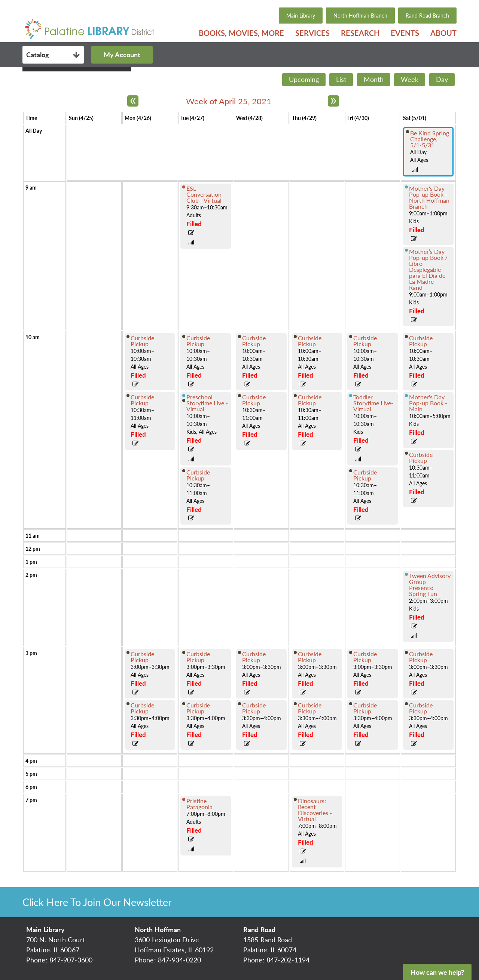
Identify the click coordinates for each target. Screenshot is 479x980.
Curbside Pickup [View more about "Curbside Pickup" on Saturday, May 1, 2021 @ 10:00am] (421, 341)
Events (405, 33)
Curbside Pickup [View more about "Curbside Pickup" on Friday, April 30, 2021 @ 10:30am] (365, 475)
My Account (122, 55)
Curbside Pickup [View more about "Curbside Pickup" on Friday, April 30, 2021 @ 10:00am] (365, 341)
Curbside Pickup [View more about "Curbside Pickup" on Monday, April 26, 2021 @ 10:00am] (142, 341)
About (443, 33)
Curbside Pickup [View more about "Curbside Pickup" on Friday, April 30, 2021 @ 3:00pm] (365, 657)
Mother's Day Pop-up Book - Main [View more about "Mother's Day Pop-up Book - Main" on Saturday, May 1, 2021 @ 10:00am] (428, 403)
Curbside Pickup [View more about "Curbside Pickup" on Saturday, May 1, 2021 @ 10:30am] (421, 457)
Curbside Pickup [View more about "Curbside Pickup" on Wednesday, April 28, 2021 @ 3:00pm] (254, 657)
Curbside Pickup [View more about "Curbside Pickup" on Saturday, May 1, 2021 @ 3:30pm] (421, 708)
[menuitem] (241, 33)
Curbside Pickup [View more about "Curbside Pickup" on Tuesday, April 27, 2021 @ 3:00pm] (198, 657)
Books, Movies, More (241, 33)
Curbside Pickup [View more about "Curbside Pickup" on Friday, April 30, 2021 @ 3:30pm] (365, 708)
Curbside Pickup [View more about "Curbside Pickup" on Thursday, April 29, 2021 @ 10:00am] (310, 341)
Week (410, 79)
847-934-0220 (179, 960)
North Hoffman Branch (360, 16)
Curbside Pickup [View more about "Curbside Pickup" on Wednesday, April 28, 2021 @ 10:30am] (254, 400)
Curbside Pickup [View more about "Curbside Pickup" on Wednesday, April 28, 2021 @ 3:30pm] (254, 708)
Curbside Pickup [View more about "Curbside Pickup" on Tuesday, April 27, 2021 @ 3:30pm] (198, 708)
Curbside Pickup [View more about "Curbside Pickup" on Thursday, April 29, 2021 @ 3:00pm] (310, 657)
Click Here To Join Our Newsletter (97, 902)
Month (374, 79)
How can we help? (437, 972)
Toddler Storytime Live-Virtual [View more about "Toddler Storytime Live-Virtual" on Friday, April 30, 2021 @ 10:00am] (373, 403)
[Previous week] (133, 101)
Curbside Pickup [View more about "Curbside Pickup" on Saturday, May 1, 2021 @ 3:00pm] (421, 657)
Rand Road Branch (427, 16)
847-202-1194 (288, 960)
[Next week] (333, 101)
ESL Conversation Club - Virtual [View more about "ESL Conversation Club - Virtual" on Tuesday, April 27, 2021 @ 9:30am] (204, 194)
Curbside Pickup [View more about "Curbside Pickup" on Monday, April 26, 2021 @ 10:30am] (142, 400)
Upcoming (304, 79)
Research (360, 33)
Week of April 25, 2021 (229, 101)
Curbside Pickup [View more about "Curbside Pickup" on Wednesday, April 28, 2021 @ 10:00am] (254, 341)
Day (442, 79)
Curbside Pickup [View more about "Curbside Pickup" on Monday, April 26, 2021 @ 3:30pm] (142, 708)
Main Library (301, 16)
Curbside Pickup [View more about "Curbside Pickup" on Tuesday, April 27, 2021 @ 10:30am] (198, 475)
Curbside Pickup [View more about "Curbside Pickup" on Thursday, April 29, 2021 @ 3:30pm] (310, 708)
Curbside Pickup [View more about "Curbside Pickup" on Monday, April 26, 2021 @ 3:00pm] (142, 657)
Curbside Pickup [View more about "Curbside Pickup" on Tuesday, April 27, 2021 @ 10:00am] (198, 341)
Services (312, 33)
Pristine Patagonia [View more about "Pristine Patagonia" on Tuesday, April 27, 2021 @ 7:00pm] (199, 804)
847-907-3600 (71, 960)
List (341, 79)
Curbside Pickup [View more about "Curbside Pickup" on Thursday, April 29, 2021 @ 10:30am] (310, 400)
